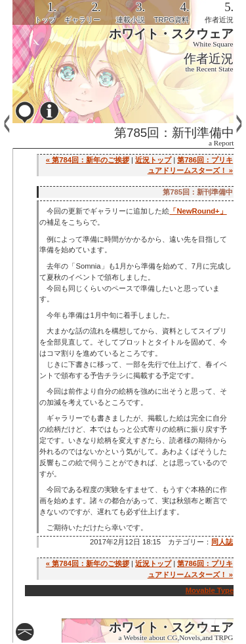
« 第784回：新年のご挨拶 (88, 160)
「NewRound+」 (198, 211)
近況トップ (153, 160)
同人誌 (222, 542)
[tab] (35, 12)
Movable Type (210, 590)
